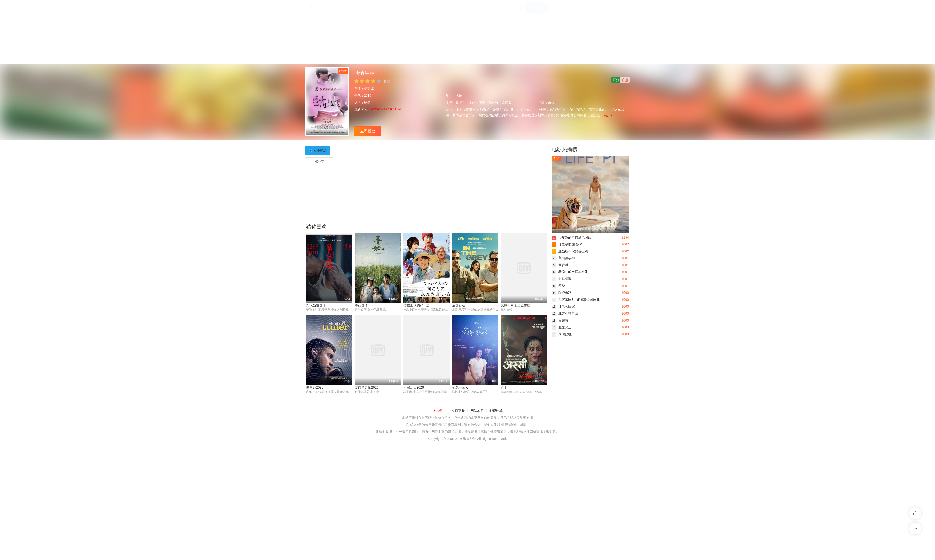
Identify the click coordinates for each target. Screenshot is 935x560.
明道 (482, 103)
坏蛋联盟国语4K (567, 244)
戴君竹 (493, 103)
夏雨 (472, 103)
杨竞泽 (369, 89)
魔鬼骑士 (562, 327)
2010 (368, 96)
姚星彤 (461, 103)
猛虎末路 (562, 293)
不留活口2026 (414, 387)
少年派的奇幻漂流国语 (571, 237)
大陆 (459, 96)
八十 (504, 387)
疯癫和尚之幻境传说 (515, 305)
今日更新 (458, 411)
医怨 (558, 286)
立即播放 (368, 131)
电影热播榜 (565, 149)
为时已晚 (562, 334)
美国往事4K (564, 258)
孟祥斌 (560, 265)
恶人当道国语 (316, 305)
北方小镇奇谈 (565, 313)
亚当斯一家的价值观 (570, 251)
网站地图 (477, 411)
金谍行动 (459, 305)
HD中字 (319, 162)
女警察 (560, 320)
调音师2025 (315, 387)
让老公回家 (563, 306)
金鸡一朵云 (460, 387)
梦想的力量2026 (367, 387)
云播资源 (320, 150)
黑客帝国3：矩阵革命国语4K (576, 300)
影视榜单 (496, 411)
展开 (608, 115)
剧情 (367, 103)
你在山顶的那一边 (417, 305)
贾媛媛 (507, 103)
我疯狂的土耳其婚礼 (570, 272)
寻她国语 (361, 305)
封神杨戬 (562, 279)
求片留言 (439, 411)
